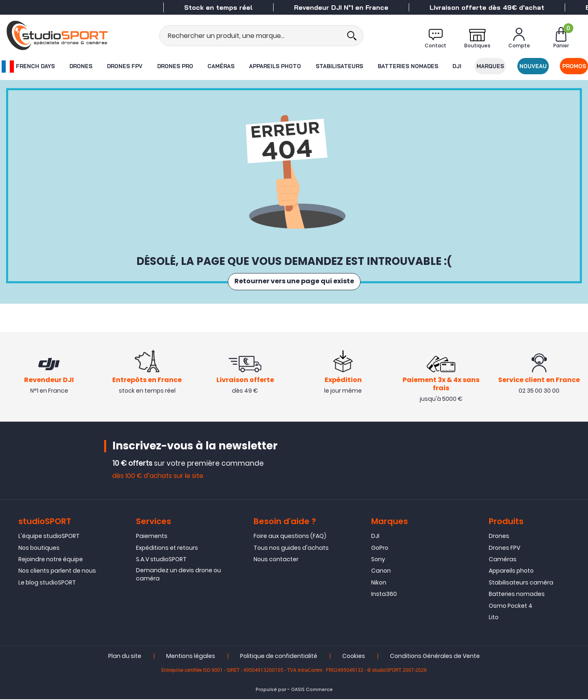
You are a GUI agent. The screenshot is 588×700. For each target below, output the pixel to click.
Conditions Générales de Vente (435, 657)
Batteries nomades (408, 66)
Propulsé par (271, 690)
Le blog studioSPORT (47, 583)
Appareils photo (275, 66)
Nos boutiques (39, 548)
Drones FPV (124, 66)
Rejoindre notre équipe (51, 560)
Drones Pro (175, 66)
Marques (491, 66)
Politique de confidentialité (279, 657)
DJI (457, 66)
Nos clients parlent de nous (57, 571)
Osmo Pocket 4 (511, 606)
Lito (494, 618)
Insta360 (384, 594)
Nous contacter (276, 560)
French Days (28, 67)
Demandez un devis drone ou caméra (178, 575)
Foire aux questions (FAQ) (290, 536)
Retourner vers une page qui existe (294, 282)
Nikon (379, 583)
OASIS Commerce (312, 690)
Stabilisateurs (339, 66)
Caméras (221, 66)
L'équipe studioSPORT (49, 536)
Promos (575, 66)
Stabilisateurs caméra (521, 583)
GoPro (380, 548)
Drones (80, 66)
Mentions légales (191, 657)
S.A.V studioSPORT (161, 560)
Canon (381, 571)
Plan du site (125, 657)
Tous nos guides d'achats (291, 548)
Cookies (354, 657)
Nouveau (533, 66)
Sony (378, 560)
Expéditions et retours (167, 548)
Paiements (152, 536)
